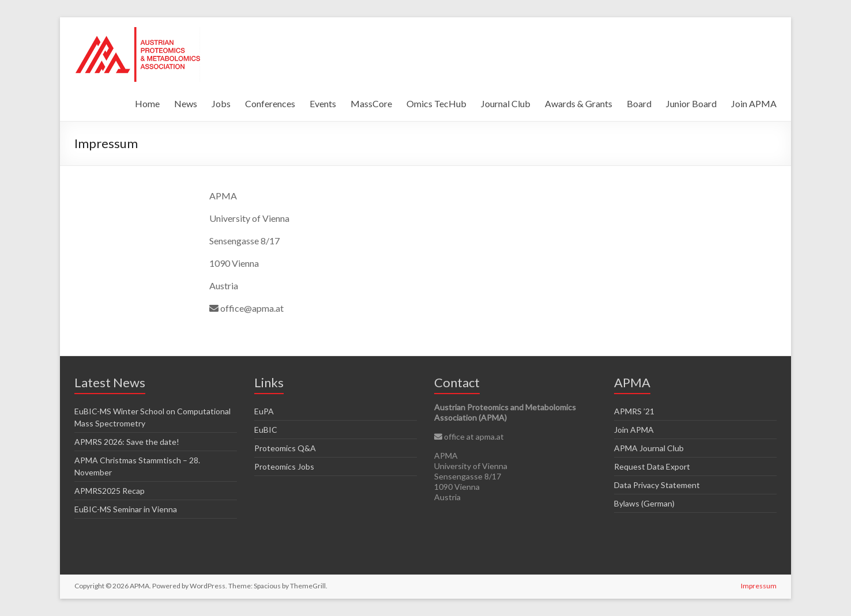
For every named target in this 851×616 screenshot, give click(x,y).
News (186, 103)
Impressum (759, 586)
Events (323, 103)
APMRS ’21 (634, 411)
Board (639, 103)
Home (147, 103)
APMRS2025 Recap (110, 491)
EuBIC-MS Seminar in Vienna (126, 509)
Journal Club (506, 103)
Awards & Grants (579, 103)
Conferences (270, 103)
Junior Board (691, 103)
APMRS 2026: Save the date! (127, 442)
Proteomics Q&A (285, 448)
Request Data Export (652, 466)
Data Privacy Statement (657, 485)
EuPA (264, 411)
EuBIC (266, 430)
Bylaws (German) (644, 503)
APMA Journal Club (649, 448)
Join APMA (754, 103)
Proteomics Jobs (284, 466)
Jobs (221, 103)
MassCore (371, 103)
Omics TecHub (436, 103)
